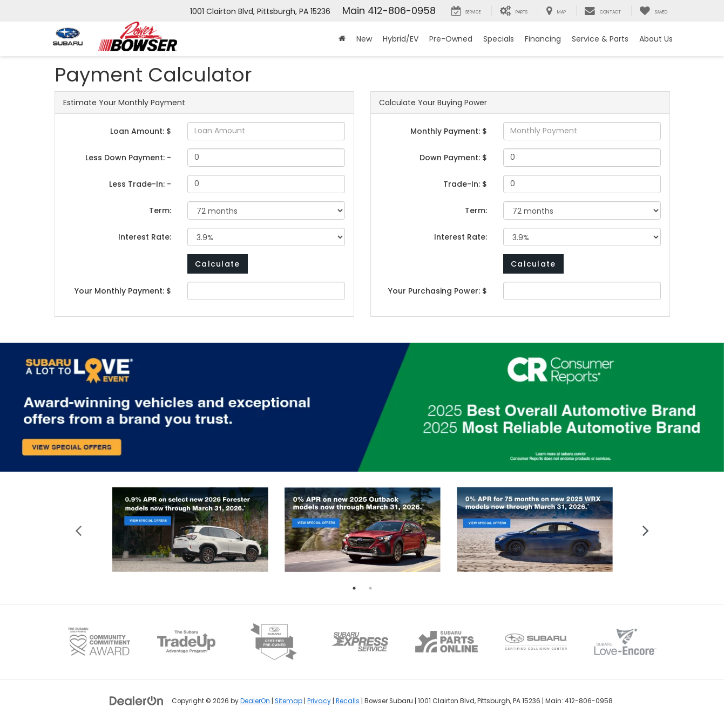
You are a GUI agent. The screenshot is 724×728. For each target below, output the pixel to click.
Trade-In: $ (465, 184)
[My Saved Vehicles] (653, 11)
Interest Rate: (145, 237)
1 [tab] (354, 588)
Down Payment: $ (453, 158)
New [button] (364, 39)
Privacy (319, 701)
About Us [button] (656, 39)
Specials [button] (499, 39)
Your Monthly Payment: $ (123, 291)
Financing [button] (543, 39)
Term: (160, 210)
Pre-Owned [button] (451, 39)
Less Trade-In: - (140, 184)
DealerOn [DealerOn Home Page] (255, 701)
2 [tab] (370, 588)
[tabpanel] (190, 530)
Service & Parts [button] (600, 39)
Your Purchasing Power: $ (438, 291)
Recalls (348, 701)
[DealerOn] (137, 700)
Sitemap (289, 701)
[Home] (342, 39)
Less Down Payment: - (128, 158)
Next (646, 530)
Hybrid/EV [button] (401, 39)
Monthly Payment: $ (449, 131)
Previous (79, 530)
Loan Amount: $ (141, 131)
